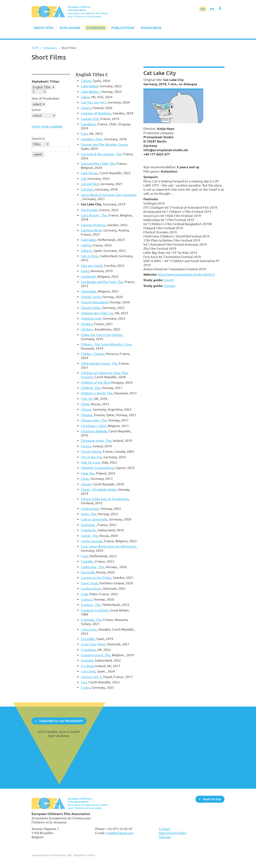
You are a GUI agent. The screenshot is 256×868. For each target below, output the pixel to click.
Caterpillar (88, 240)
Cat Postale (89, 210)
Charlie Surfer (91, 297)
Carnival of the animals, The (101, 154)
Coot (84, 556)
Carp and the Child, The (98, 163)
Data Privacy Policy (173, 833)
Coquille (87, 561)
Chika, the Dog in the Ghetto (102, 335)
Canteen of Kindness (96, 113)
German (170, 286)
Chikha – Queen (92, 354)
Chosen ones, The (94, 420)
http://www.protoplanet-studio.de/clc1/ (186, 274)
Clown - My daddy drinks (99, 489)
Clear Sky (88, 473)
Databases (96, 28)
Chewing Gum (91, 318)
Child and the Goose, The (99, 363)
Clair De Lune (91, 462)
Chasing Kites (91, 308)
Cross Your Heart (93, 644)
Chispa (86, 409)
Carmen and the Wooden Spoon (104, 144)
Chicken (87, 324)
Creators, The (91, 605)
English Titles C (92, 74)
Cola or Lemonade (94, 519)
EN (203, 9)
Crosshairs (88, 650)
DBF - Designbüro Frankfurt (81, 855)
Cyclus (85, 687)
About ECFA (44, 28)
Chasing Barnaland (94, 302)
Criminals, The (91, 620)
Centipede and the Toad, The (102, 282)
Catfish (86, 245)
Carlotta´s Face (92, 139)
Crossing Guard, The (95, 655)
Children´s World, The (97, 393)
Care (84, 134)
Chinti (85, 404)
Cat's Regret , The (94, 215)
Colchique (88, 525)
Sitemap (165, 837)
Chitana (86, 415)
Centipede (88, 276)
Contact (164, 829)
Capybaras (88, 124)
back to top (212, 799)
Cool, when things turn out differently (108, 546)
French (169, 280)
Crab (84, 594)
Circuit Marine (91, 451)
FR (212, 9)
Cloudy (86, 484)
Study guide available (47, 126)
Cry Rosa (87, 666)
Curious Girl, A (91, 677)
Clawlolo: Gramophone (97, 468)
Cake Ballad (89, 86)
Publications (123, 28)
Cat (83, 178)
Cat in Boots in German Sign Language (109, 195)
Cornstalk (88, 572)
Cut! (84, 682)
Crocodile (88, 639)
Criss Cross (89, 629)
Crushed (87, 660)
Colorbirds (88, 530)
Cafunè (86, 81)
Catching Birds (91, 230)
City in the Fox (91, 457)
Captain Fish (90, 119)
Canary (86, 108)
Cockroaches (90, 509)
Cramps (86, 599)
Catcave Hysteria (93, 225)
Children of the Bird (95, 382)
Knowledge (151, 28)
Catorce (86, 251)
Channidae (89, 291)
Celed (85, 271)
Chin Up (87, 399)
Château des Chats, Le (97, 313)
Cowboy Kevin (91, 588)
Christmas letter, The (96, 441)
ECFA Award (70, 28)
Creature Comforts (95, 610)
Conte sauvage (92, 541)
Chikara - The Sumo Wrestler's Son (106, 344)
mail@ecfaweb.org (119, 833)
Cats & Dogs (90, 256)
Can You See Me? (93, 102)
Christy (86, 446)
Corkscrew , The (92, 567)
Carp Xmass (89, 173)
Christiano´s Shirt (93, 426)
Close (85, 479)
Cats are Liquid (92, 266)
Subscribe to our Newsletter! (61, 721)
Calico (85, 97)
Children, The (91, 388)
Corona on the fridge (96, 578)
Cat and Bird (90, 184)
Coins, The (88, 514)
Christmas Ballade (94, 431)
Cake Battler (90, 92)
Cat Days (87, 189)
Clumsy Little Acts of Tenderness (105, 499)
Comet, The (89, 536)
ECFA (35, 48)
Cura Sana (88, 671)
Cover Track (89, 583)
